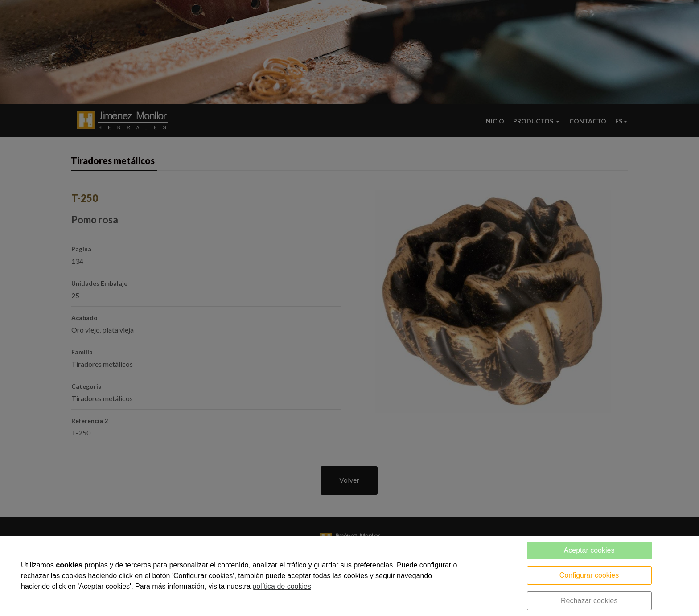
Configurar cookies (589, 575)
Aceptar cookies (589, 550)
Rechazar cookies (589, 601)
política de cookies (282, 586)
